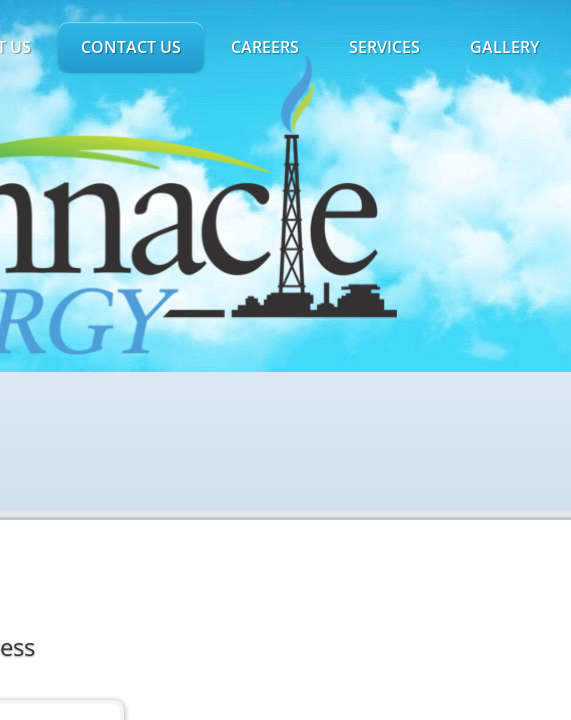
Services (384, 47)
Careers (265, 47)
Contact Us (131, 47)
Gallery (504, 47)
